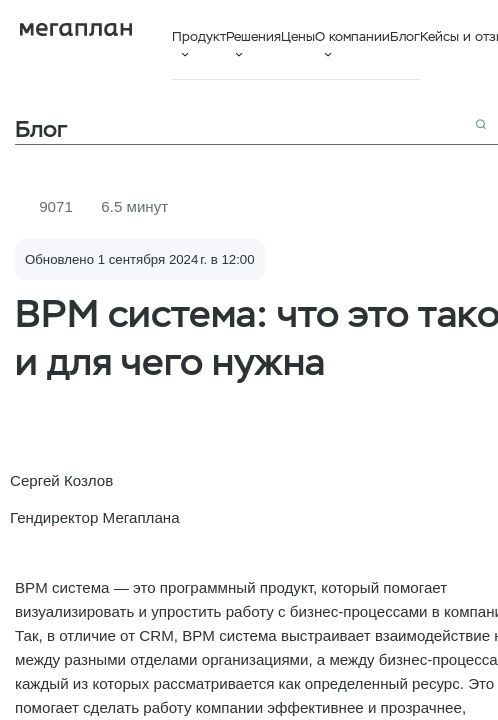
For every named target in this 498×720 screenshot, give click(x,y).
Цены (298, 36)
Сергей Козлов (61, 480)
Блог (405, 36)
